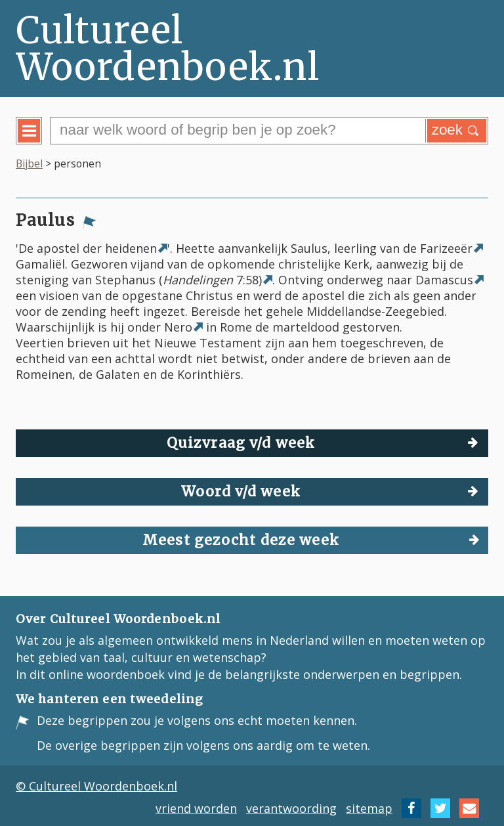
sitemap (369, 808)
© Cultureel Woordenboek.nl (96, 786)
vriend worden (196, 808)
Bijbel (29, 163)
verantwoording (291, 808)
